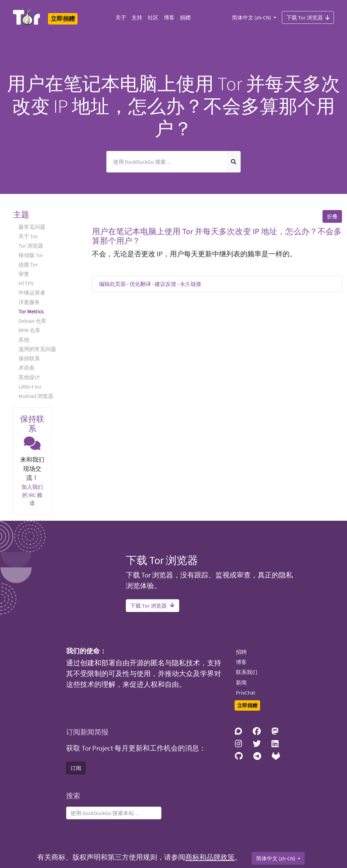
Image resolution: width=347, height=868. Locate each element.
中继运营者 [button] (32, 293)
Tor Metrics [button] (31, 311)
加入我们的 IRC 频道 (32, 495)
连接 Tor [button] (28, 264)
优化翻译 (140, 284)
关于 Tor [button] (28, 236)
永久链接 (191, 284)
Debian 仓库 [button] (32, 321)
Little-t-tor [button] (30, 387)
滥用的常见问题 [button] (37, 349)
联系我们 (247, 672)
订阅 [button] (76, 768)
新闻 (241, 682)
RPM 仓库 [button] (29, 330)
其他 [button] (24, 340)
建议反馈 (165, 284)
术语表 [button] (27, 368)
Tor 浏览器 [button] (31, 246)
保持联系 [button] (29, 358)
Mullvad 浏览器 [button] (36, 396)
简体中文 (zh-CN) (252, 17)
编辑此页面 (112, 284)
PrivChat (245, 693)
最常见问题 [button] (32, 227)
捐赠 (185, 17)
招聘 (241, 652)
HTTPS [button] (26, 283)
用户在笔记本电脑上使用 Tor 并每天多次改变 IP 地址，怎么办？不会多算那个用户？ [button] (217, 236)
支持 (137, 17)
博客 (169, 17)
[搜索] (167, 162)
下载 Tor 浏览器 (308, 17)
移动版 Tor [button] (31, 255)
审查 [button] (24, 274)
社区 (153, 17)
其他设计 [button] (29, 377)
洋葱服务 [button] (29, 302)
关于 (121, 17)
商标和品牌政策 (210, 857)
